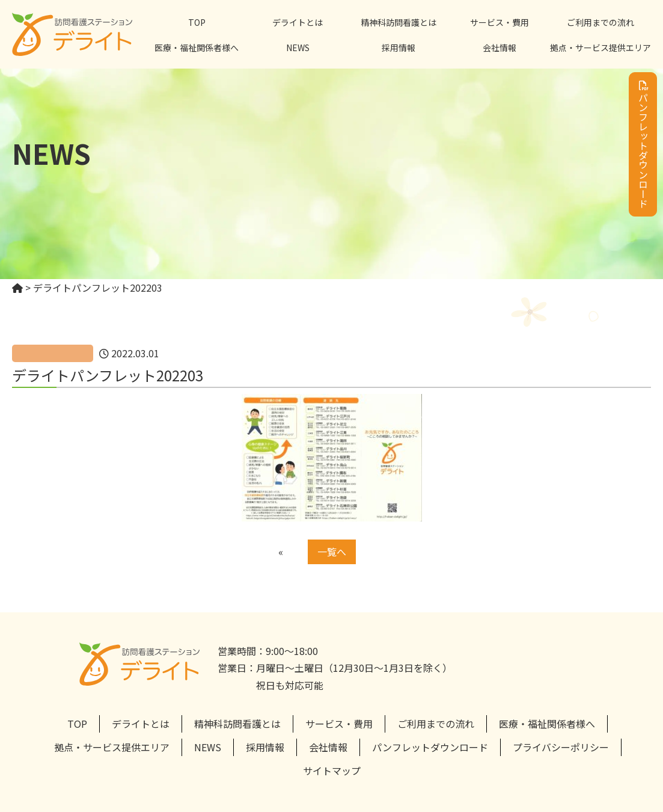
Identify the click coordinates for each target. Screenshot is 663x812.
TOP (197, 22)
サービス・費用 (500, 22)
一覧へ (332, 552)
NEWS (298, 48)
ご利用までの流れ (600, 22)
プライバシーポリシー (561, 747)
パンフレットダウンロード (643, 144)
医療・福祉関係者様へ (197, 48)
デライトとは (298, 22)
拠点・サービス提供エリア (600, 48)
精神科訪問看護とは (399, 22)
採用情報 (399, 48)
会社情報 (500, 48)
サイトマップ (332, 770)
